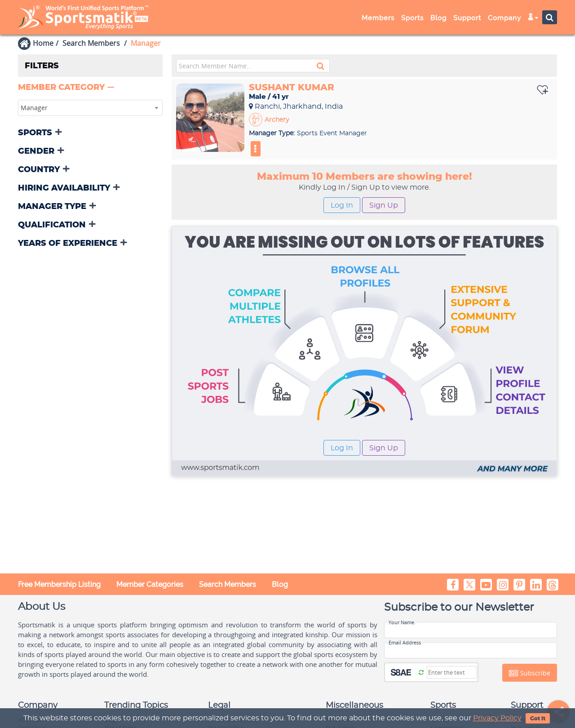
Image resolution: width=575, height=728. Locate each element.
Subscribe (530, 673)
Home (43, 43)
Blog (438, 18)
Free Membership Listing (59, 584)
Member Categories (150, 584)
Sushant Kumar (292, 88)
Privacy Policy (497, 718)
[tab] (90, 88)
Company (504, 18)
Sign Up (384, 205)
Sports (412, 18)
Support (467, 18)
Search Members (91, 43)
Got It (538, 719)
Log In (342, 205)
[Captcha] (452, 672)
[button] (67, 88)
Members (378, 18)
